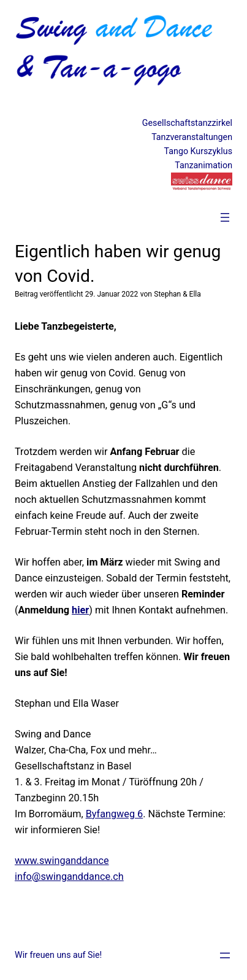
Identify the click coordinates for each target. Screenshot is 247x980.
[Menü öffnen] (225, 217)
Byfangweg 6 (115, 814)
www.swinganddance (62, 861)
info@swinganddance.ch (69, 877)
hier (80, 610)
